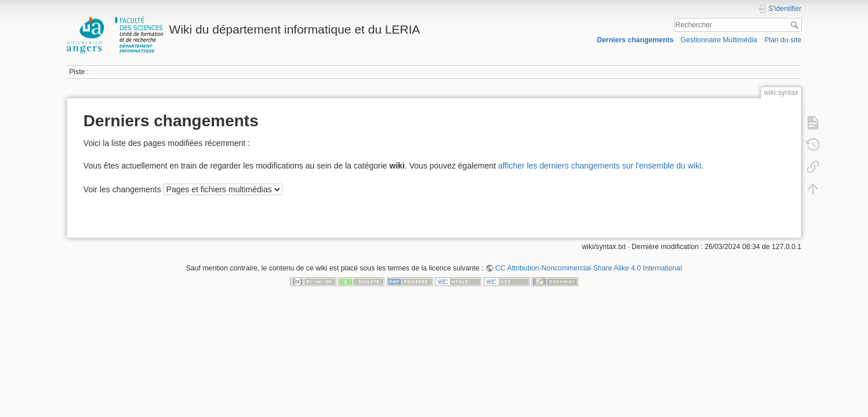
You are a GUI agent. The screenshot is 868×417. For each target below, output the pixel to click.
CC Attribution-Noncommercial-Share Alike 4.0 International (589, 268)
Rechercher (796, 25)
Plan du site (783, 40)
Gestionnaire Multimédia (719, 40)
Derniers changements (635, 40)
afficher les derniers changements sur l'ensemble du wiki (600, 166)
